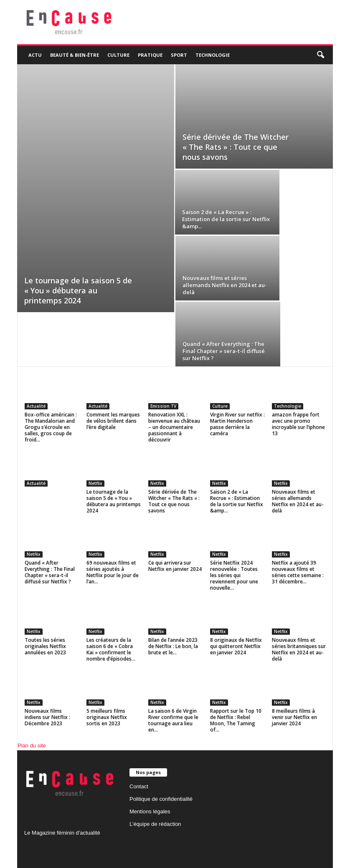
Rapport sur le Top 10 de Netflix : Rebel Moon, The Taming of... (236, 720)
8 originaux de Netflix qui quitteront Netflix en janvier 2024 (236, 646)
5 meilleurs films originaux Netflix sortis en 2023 (107, 717)
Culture (118, 55)
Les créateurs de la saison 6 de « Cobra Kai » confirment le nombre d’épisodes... (111, 649)
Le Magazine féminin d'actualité (62, 833)
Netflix (95, 483)
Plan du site (32, 746)
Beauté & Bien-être (75, 55)
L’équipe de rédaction (155, 824)
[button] (320, 55)
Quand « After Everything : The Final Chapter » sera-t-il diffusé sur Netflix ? (224, 351)
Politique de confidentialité (161, 799)
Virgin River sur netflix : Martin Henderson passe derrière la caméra (237, 424)
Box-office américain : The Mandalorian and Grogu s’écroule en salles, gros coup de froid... (51, 427)
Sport (179, 55)
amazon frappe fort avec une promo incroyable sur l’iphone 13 (298, 424)
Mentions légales (150, 811)
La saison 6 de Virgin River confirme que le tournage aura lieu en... (173, 720)
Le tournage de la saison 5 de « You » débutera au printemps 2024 (78, 290)
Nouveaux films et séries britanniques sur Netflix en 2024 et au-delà (299, 649)
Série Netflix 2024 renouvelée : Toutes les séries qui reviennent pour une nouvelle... (234, 575)
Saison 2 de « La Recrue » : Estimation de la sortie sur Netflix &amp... (226, 219)
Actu (35, 55)
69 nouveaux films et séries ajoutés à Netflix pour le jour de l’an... (113, 572)
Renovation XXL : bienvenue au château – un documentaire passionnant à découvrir (174, 427)
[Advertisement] (96, 127)
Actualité (36, 406)
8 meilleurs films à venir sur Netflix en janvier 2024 (294, 717)
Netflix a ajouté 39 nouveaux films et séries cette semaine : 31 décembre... (298, 572)
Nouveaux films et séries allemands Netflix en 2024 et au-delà (225, 285)
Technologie (213, 55)
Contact (139, 786)
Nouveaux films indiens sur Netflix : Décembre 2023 (47, 717)
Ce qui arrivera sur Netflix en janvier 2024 (175, 566)
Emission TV (163, 406)
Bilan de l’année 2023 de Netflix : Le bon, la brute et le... (173, 646)
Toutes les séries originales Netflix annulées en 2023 (45, 646)
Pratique (150, 55)
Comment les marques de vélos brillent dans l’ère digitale (113, 421)
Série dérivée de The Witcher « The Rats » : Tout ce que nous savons (236, 147)
